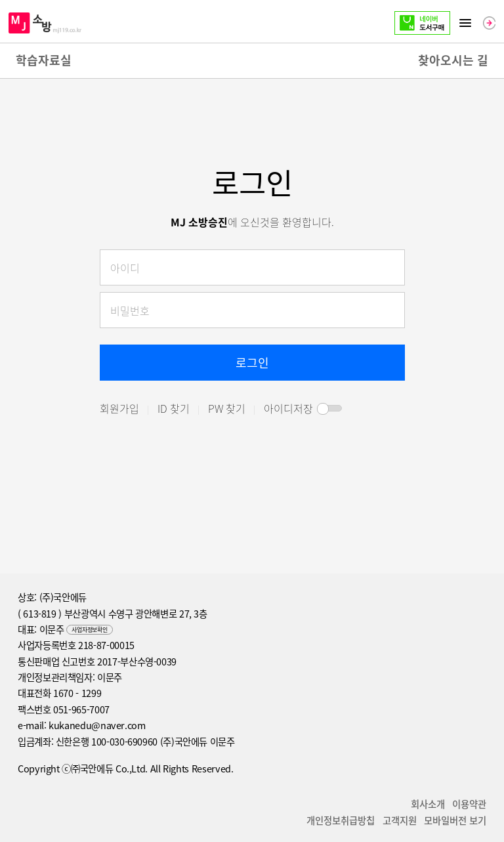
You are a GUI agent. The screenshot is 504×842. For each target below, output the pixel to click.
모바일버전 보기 (455, 820)
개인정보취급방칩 (341, 820)
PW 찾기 (227, 408)
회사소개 (428, 804)
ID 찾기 (174, 408)
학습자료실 (44, 60)
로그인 (252, 363)
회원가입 (119, 408)
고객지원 (400, 820)
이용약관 (469, 804)
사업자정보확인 (89, 630)
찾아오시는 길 (453, 60)
